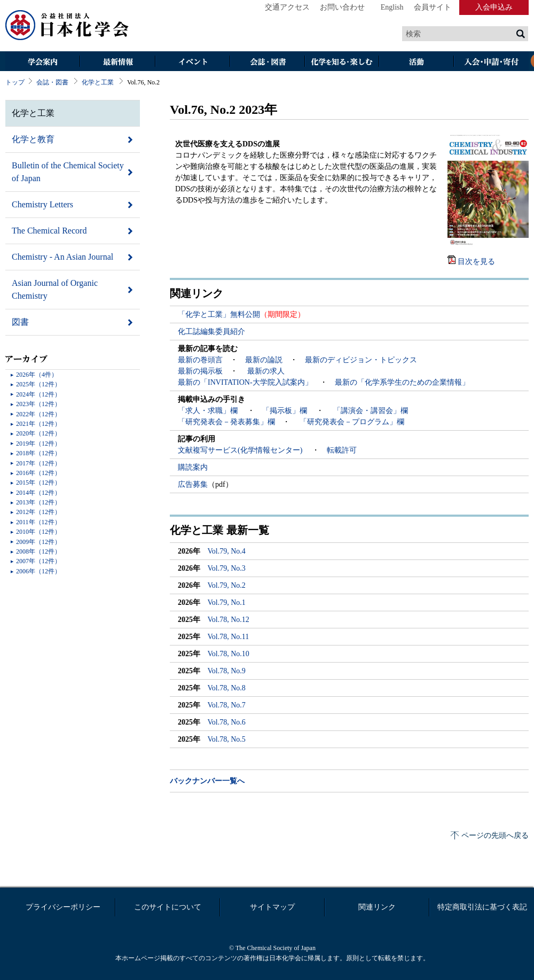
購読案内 (193, 467)
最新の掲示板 (200, 371)
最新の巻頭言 (200, 360)
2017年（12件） (38, 463)
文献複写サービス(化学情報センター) (241, 450)
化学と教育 (33, 139)
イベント (192, 62)
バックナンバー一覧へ (207, 781)
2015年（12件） (38, 483)
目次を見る (476, 262)
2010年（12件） (38, 532)
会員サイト (433, 7)
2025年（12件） (38, 384)
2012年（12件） (38, 512)
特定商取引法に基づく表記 (482, 907)
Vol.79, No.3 (227, 568)
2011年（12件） (38, 522)
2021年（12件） (38, 424)
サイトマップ (272, 907)
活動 (417, 62)
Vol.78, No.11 (229, 637)
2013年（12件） (38, 502)
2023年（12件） (38, 404)
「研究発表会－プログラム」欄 (351, 422)
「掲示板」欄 (286, 411)
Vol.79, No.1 (227, 602)
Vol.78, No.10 (229, 654)
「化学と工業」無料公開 (219, 314)
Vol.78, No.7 (227, 705)
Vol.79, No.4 (227, 551)
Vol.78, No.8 (227, 688)
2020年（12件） (38, 433)
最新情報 (117, 62)
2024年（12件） (38, 394)
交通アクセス (287, 7)
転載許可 (342, 450)
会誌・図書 (267, 62)
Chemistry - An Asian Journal (62, 257)
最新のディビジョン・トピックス (361, 360)
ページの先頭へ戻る (495, 835)
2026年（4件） (37, 375)
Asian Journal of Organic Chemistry (55, 289)
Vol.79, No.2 (227, 585)
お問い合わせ (342, 7)
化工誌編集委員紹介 (211, 332)
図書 (20, 322)
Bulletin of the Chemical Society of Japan (68, 172)
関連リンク (377, 907)
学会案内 (43, 62)
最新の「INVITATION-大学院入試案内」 (245, 382)
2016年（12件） (38, 473)
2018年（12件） (38, 453)
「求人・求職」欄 (209, 411)
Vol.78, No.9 (227, 671)
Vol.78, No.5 (227, 739)
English (392, 7)
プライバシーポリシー (63, 907)
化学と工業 (98, 82)
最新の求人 (266, 371)
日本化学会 (67, 26)
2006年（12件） (38, 571)
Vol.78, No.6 (227, 722)
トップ (15, 82)
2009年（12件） (38, 542)
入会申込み (494, 7)
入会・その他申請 (491, 62)
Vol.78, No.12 (229, 620)
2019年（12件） (38, 444)
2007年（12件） (38, 561)
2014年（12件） (38, 493)
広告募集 (193, 484)
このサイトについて (168, 907)
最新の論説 (264, 360)
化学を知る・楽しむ (342, 62)
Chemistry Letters (42, 204)
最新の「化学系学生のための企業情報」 (402, 382)
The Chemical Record (49, 231)
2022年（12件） (38, 414)
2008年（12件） (38, 551)
